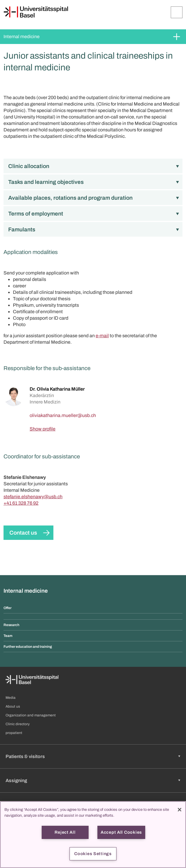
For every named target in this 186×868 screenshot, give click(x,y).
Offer (7, 608)
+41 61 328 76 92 (21, 503)
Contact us (23, 533)
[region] (93, 835)
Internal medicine (22, 37)
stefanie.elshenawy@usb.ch (33, 497)
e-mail (102, 336)
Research (11, 625)
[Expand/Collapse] (177, 12)
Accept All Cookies (121, 832)
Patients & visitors (25, 756)
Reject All (65, 832)
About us (13, 706)
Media (11, 698)
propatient (14, 733)
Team (8, 636)
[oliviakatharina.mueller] (63, 415)
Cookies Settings (93, 854)
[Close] (180, 810)
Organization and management (31, 715)
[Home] (36, 12)
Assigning (16, 780)
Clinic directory (18, 724)
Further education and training (28, 647)
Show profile (43, 429)
